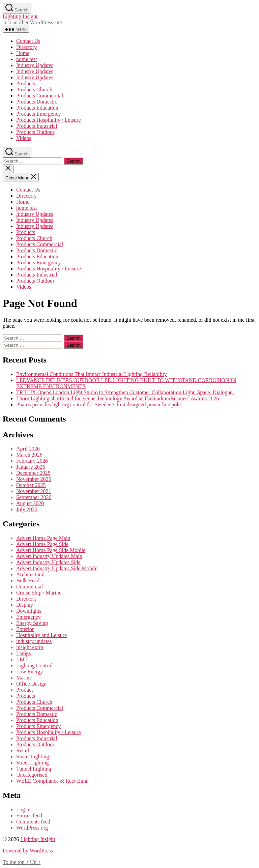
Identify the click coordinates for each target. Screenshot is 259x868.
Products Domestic (37, 102)
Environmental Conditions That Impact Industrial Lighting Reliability (92, 374)
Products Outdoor (35, 132)
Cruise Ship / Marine (39, 593)
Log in (23, 809)
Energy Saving (32, 623)
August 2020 (30, 503)
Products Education (37, 108)
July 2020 (27, 509)
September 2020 (34, 497)
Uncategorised (32, 775)
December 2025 (33, 473)
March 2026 (29, 455)
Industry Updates (35, 65)
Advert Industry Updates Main (49, 556)
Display (25, 605)
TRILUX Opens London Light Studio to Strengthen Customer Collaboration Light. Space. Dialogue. (125, 392)
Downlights (29, 611)
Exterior (25, 629)
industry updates (34, 641)
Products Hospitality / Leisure (49, 120)
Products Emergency (39, 114)
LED (21, 659)
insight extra (30, 647)
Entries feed (29, 816)
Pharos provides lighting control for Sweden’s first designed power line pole (98, 404)
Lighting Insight (20, 16)
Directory (26, 47)
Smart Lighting (33, 757)
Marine (24, 678)
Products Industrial (37, 126)
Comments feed (33, 822)
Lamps (24, 653)
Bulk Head (28, 581)
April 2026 (28, 449)
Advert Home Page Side (42, 544)
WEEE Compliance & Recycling (52, 781)
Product (25, 690)
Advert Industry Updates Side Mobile (57, 568)
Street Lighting (32, 763)
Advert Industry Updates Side (48, 562)
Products (26, 83)
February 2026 (32, 461)
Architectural (30, 574)
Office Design (31, 684)
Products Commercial (40, 96)
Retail (23, 750)
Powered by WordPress (28, 851)
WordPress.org (32, 828)
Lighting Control (34, 666)
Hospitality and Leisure (41, 635)
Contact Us (28, 41)
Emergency (28, 617)
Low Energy (30, 672)
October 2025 (31, 485)
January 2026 (31, 467)
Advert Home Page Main (43, 538)
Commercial (30, 587)
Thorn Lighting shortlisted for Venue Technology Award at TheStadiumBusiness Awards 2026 (118, 398)
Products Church (34, 90)
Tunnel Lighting (34, 769)
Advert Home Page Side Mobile (51, 550)
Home (23, 53)
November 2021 (34, 491)
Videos (24, 138)
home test (27, 59)
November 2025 (34, 479)
